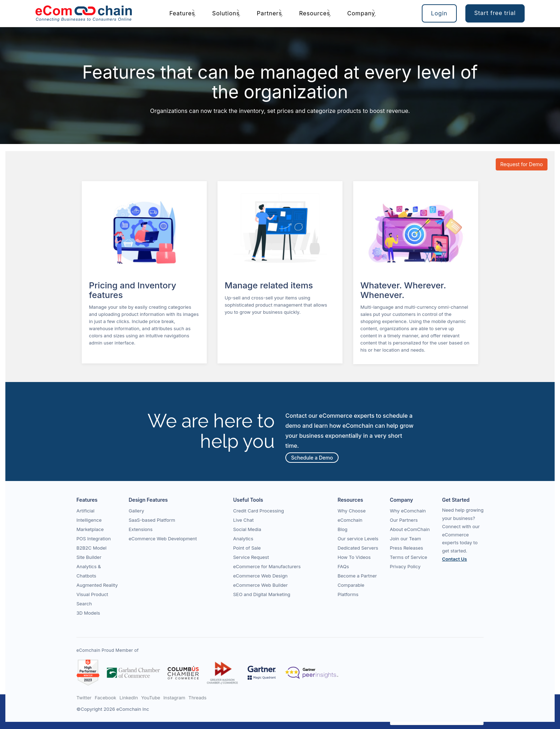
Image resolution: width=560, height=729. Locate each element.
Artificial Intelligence (89, 515)
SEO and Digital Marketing (262, 594)
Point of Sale (247, 548)
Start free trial (495, 13)
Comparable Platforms (351, 590)
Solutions (226, 13)
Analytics (243, 539)
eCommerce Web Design (261, 576)
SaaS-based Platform (152, 520)
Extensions (141, 529)
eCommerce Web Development (163, 539)
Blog (342, 529)
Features (182, 13)
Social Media (247, 529)
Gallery (136, 511)
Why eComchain (408, 511)
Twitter (84, 698)
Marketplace (90, 529)
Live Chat (244, 520)
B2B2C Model (91, 548)
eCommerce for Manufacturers (267, 566)
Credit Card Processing (259, 511)
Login (439, 13)
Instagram (174, 698)
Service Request (251, 557)
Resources (314, 13)
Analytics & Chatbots (89, 571)
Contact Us (455, 559)
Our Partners (404, 520)
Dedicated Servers (358, 548)
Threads (198, 698)
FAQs (343, 566)
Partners (269, 13)
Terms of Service (409, 557)
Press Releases (407, 548)
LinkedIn (129, 698)
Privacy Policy (405, 566)
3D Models (88, 613)
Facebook (105, 698)
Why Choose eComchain (351, 515)
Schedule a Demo (312, 458)
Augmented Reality (97, 585)
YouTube (151, 698)
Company (361, 13)
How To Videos (354, 557)
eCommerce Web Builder (261, 585)
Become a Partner (357, 576)
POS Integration (94, 539)
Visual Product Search (92, 599)
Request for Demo (522, 164)
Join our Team (406, 539)
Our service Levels (358, 539)
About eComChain (410, 529)
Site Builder (89, 557)
